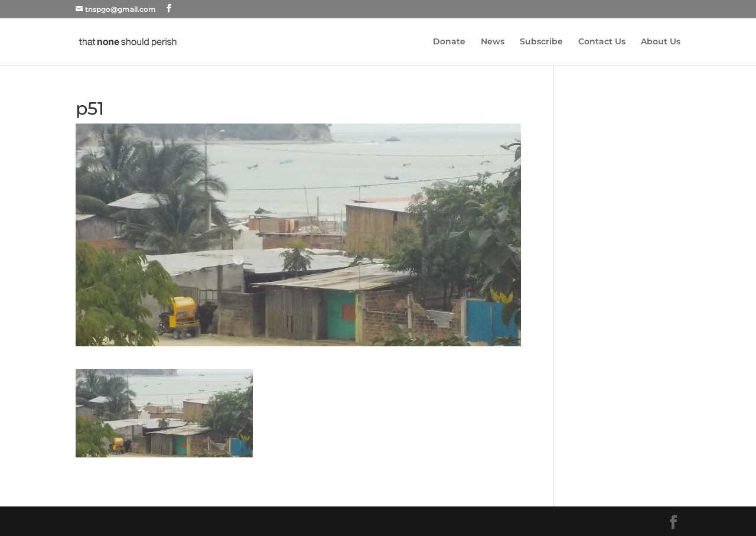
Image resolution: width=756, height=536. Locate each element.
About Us (661, 42)
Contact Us (602, 42)
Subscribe (541, 42)
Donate (449, 42)
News (493, 42)
